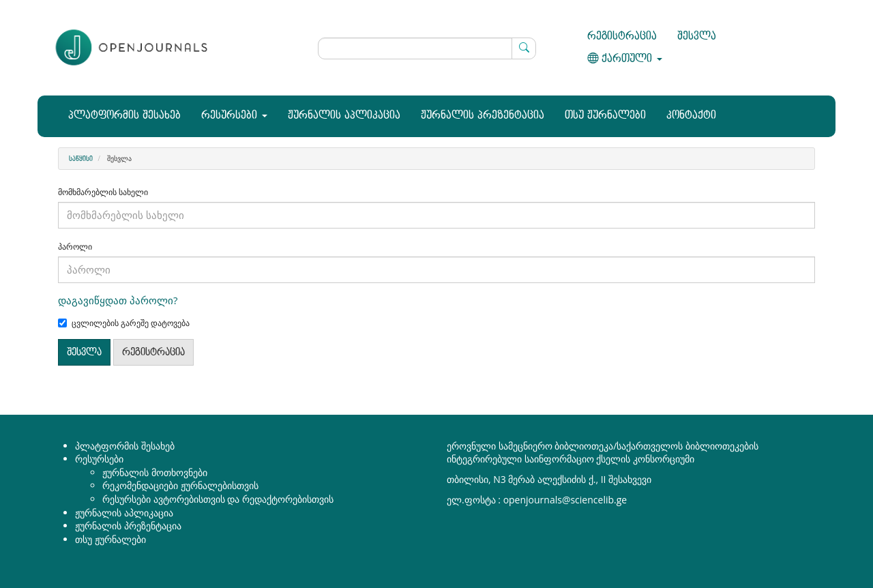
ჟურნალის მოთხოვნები (155, 472)
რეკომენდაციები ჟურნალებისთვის (180, 485)
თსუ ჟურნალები (605, 116)
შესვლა (697, 36)
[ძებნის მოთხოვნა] (427, 48)
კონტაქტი (691, 116)
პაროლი (75, 247)
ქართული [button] (625, 59)
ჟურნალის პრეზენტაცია (483, 116)
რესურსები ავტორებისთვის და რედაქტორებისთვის (218, 499)
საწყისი (81, 159)
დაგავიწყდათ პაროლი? (118, 300)
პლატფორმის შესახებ (124, 116)
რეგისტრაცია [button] (153, 352)
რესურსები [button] (234, 116)
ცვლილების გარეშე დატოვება (124, 323)
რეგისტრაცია (622, 36)
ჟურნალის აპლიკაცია (344, 116)
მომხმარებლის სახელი (103, 192)
